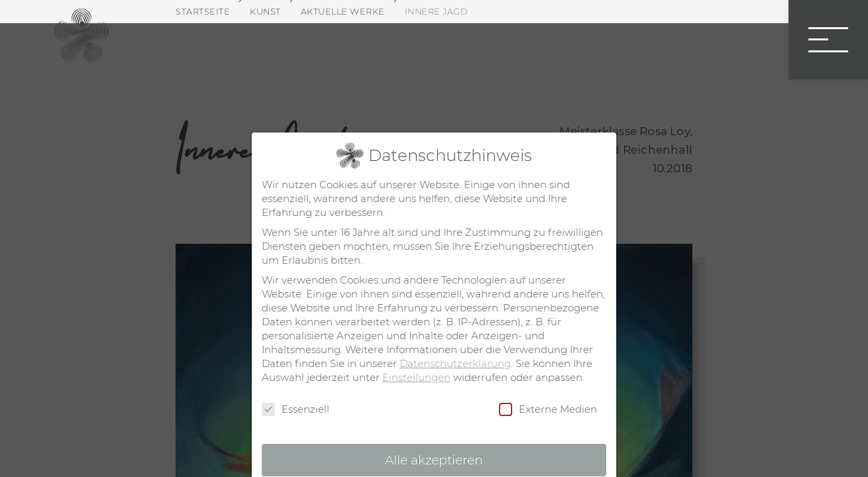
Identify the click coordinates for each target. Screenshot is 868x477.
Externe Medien (548, 409)
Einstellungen (416, 377)
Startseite (203, 12)
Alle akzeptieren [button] (434, 460)
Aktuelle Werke (343, 12)
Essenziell (296, 409)
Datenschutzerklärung (455, 363)
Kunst (265, 12)
